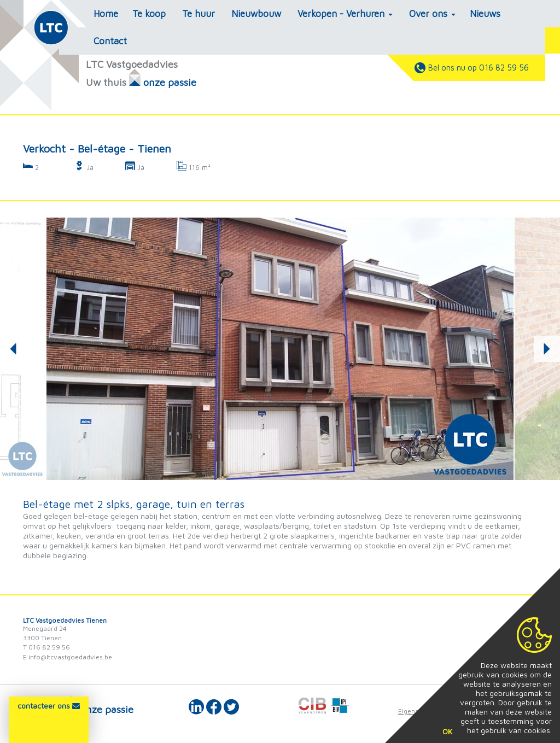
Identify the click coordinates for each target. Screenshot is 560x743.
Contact (110, 41)
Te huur (199, 14)
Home (106, 14)
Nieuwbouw (256, 14)
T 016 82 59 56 (46, 647)
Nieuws (485, 14)
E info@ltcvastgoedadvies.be (68, 657)
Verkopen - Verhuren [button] (345, 14)
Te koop (149, 14)
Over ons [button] (432, 14)
